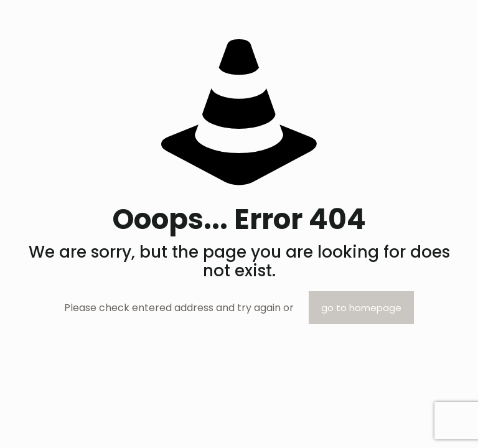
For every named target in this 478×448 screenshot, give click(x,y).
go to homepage (361, 308)
